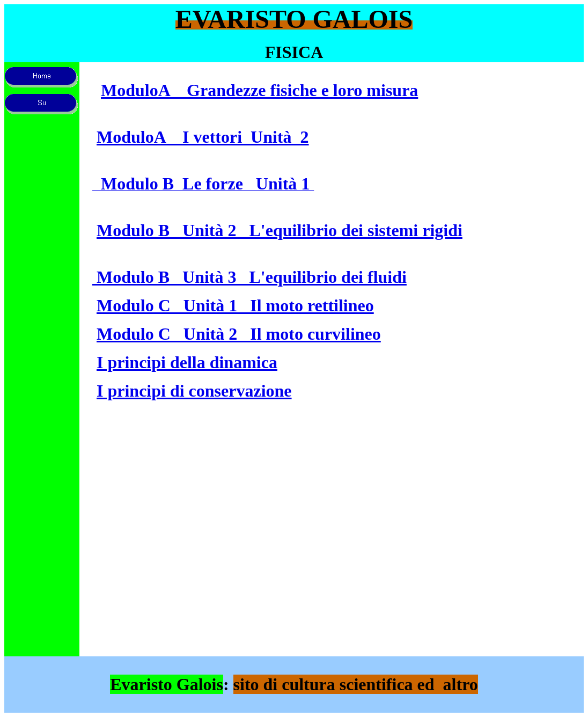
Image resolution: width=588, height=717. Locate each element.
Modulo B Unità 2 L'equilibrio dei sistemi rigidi (280, 230)
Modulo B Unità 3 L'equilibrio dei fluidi (249, 277)
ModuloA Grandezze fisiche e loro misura (259, 90)
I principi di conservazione (194, 391)
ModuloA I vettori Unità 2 (203, 137)
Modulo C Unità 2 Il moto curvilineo (239, 334)
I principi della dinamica (187, 362)
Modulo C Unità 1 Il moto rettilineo (235, 305)
